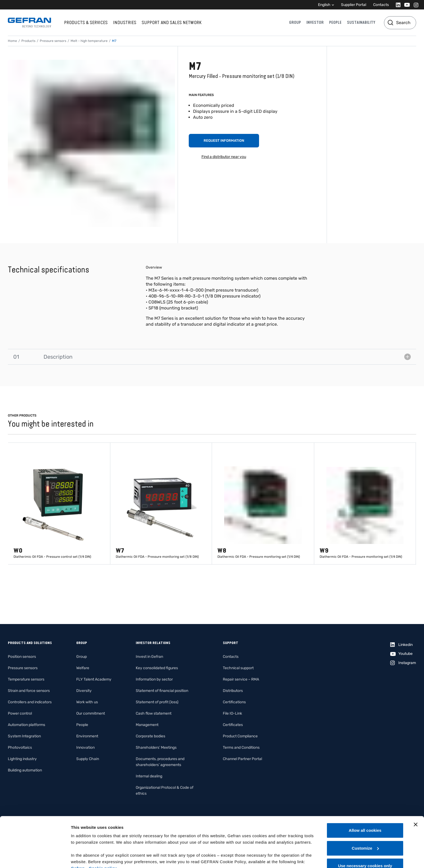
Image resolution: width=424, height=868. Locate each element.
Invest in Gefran (149, 657)
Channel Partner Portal (242, 759)
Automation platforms (27, 725)
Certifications (234, 702)
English (324, 5)
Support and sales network (172, 22)
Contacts (381, 5)
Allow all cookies (365, 792)
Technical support (238, 668)
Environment (87, 736)
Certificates (233, 725)
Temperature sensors (26, 679)
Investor (315, 22)
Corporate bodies (150, 736)
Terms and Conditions (241, 747)
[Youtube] (405, 5)
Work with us (87, 702)
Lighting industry (22, 759)
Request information (224, 141)
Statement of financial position (162, 691)
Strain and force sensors (29, 691)
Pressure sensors (53, 41)
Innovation (85, 747)
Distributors (233, 691)
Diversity (84, 691)
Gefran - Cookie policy (94, 830)
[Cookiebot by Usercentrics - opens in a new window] (35, 857)
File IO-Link (232, 713)
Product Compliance (240, 736)
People (335, 22)
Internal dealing (149, 776)
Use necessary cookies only (365, 828)
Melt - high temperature (89, 41)
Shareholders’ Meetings (156, 747)
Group (295, 22)
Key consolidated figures (157, 668)
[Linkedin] (397, 5)
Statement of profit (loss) (157, 702)
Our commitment (91, 713)
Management (147, 725)
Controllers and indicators (30, 702)
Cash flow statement (154, 713)
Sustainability (361, 22)
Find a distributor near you (224, 157)
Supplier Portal (354, 5)
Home (12, 41)
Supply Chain (88, 759)
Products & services (86, 22)
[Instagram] (414, 5)
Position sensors (22, 657)
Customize (365, 810)
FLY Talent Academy (94, 679)
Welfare (83, 668)
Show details (83, 857)
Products (28, 41)
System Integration (24, 736)
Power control (20, 713)
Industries (125, 22)
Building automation (25, 770)
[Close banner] (416, 786)
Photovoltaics (20, 747)
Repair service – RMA (241, 679)
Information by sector (154, 679)
